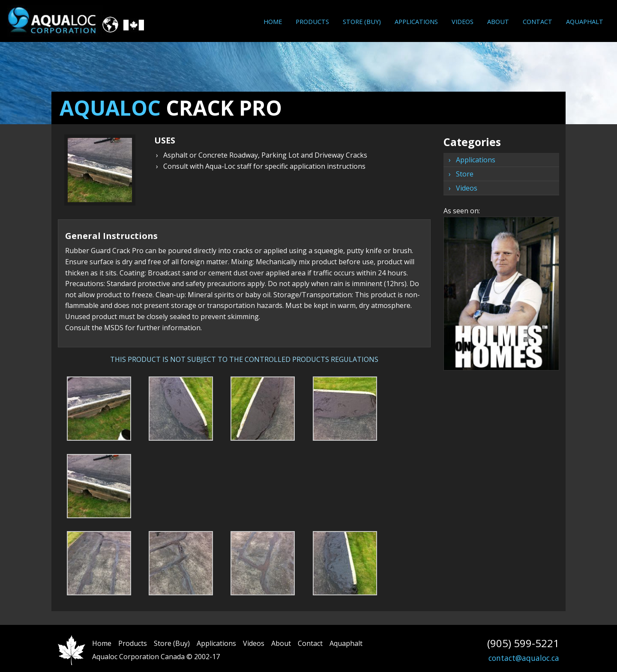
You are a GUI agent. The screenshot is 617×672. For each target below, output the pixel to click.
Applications (416, 21)
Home (273, 21)
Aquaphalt (585, 21)
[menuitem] (273, 22)
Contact (538, 21)
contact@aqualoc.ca (524, 658)
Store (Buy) (362, 21)
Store (465, 174)
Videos (463, 21)
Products (312, 21)
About (498, 21)
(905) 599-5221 (523, 643)
